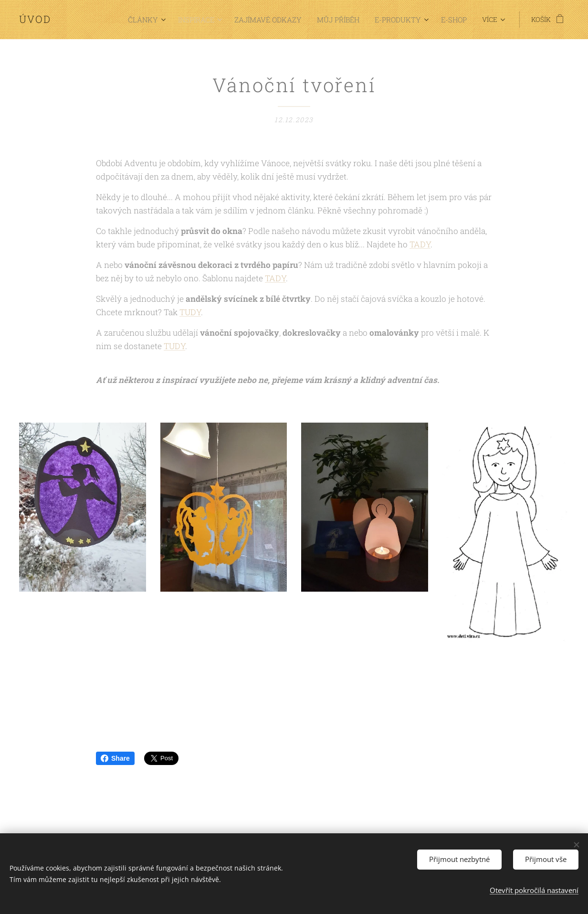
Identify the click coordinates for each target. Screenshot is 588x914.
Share (115, 758)
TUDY (190, 312)
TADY (420, 244)
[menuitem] (115, 20)
